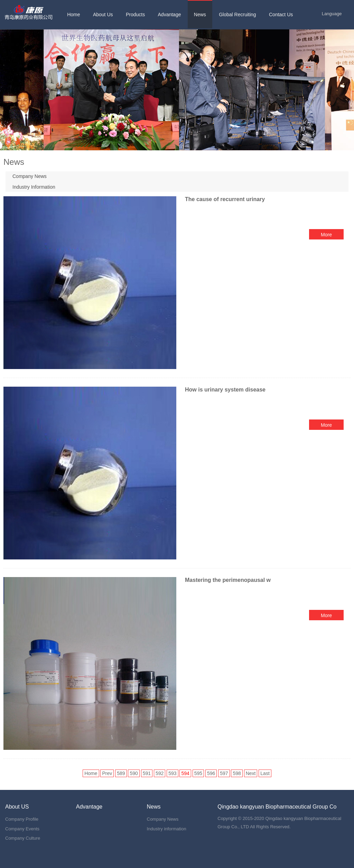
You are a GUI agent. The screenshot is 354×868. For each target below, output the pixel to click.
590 (134, 773)
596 (211, 773)
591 (147, 773)
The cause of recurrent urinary (225, 199)
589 (121, 773)
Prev (107, 773)
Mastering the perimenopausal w (228, 580)
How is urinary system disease (226, 390)
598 (237, 773)
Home (91, 773)
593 (172, 773)
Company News (30, 176)
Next (251, 773)
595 (198, 773)
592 (160, 773)
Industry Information (34, 187)
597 (224, 773)
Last (265, 773)
